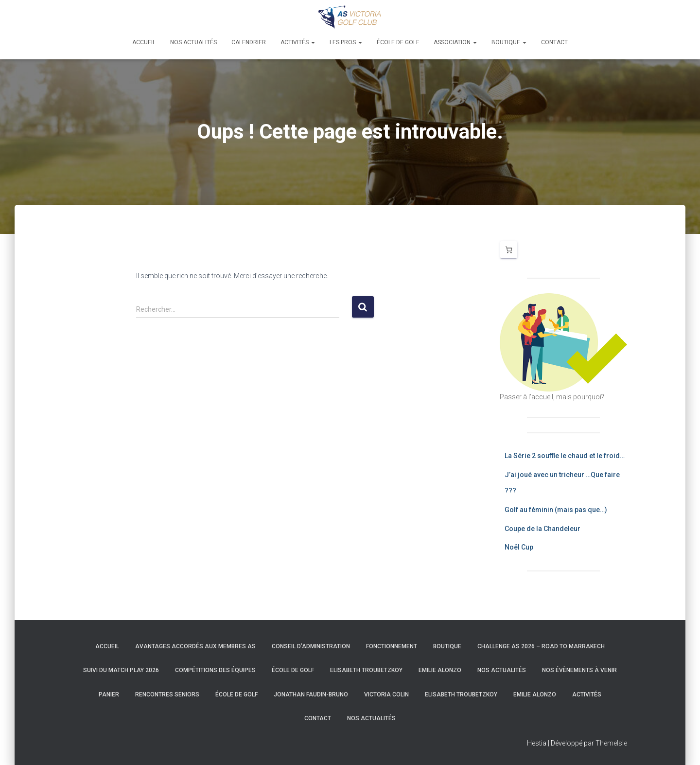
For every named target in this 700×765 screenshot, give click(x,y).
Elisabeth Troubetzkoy (366, 670)
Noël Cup (519, 547)
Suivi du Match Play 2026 (121, 670)
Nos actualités (193, 42)
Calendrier (249, 42)
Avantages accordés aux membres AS (195, 646)
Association (455, 42)
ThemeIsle (611, 743)
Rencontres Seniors (167, 694)
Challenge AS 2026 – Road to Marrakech (541, 646)
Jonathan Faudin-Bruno (311, 694)
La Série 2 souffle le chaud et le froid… (565, 456)
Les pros (346, 42)
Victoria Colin (386, 694)
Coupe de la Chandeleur (542, 529)
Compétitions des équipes (215, 670)
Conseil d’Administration (311, 646)
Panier (109, 694)
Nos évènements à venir (579, 670)
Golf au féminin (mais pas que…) (556, 510)
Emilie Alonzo (440, 670)
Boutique (509, 42)
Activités (298, 42)
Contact (554, 42)
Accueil (144, 42)
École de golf (398, 42)
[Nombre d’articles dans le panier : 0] (509, 250)
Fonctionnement (392, 646)
